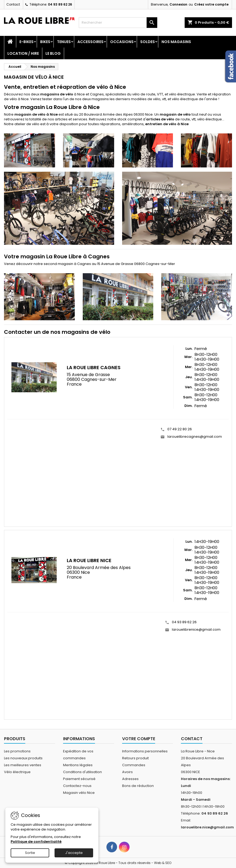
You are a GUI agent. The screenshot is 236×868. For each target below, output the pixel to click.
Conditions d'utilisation (82, 772)
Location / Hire (23, 53)
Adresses (130, 779)
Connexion (178, 4)
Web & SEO (163, 863)
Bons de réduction (138, 786)
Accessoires (90, 42)
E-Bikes (26, 42)
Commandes (134, 765)
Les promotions (17, 751)
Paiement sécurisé (79, 779)
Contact (13, 4)
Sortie (30, 853)
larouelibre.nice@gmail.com (207, 827)
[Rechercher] (118, 23)
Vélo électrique (17, 772)
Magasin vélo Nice (79, 793)
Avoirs (127, 772)
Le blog (53, 53)
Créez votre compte (211, 4)
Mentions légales (78, 765)
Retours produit (135, 758)
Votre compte (139, 739)
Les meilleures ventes (23, 765)
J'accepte (74, 853)
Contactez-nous (77, 786)
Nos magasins (176, 42)
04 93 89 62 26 (60, 4)
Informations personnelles (145, 751)
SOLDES (148, 42)
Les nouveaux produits (23, 758)
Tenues (64, 42)
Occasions (122, 42)
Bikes (45, 42)
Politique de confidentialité (36, 842)
